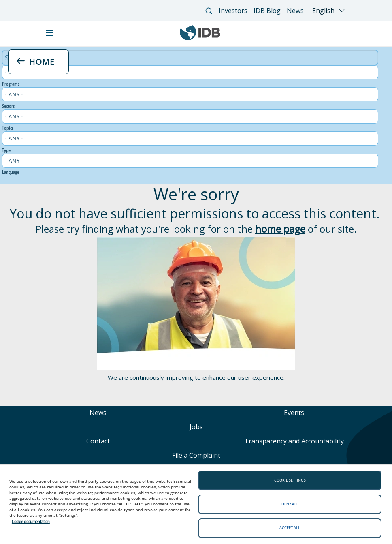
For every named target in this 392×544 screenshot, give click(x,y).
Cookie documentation (31, 522)
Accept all (290, 528)
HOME (35, 61)
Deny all (290, 504)
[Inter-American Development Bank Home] (200, 38)
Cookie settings (290, 480)
